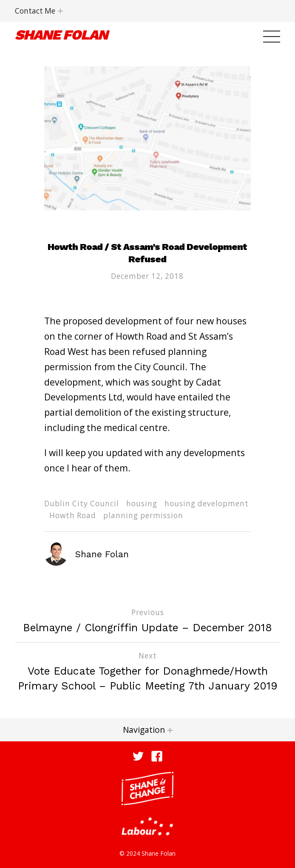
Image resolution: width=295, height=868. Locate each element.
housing (142, 503)
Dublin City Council (82, 503)
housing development (207, 503)
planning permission (143, 515)
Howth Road (73, 515)
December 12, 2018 (147, 276)
